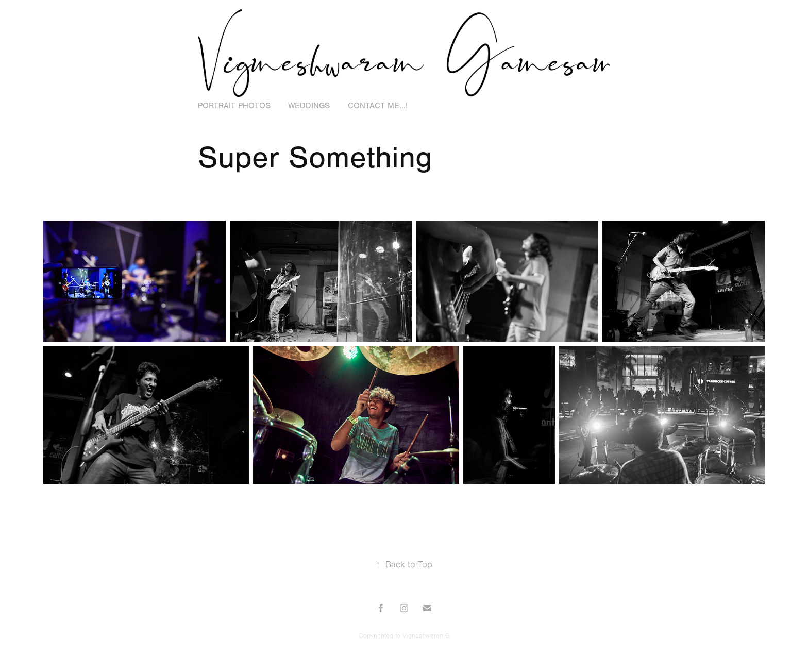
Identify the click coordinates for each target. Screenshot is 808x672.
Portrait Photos (234, 106)
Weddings (309, 106)
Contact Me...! (378, 106)
